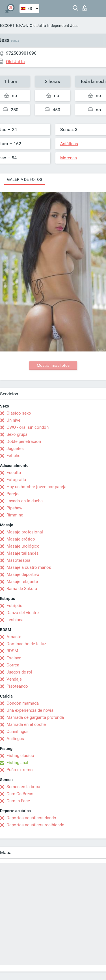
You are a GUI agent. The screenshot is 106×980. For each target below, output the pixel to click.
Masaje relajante (22, 582)
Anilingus (15, 739)
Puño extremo (20, 770)
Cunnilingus (18, 732)
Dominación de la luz (26, 644)
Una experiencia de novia (30, 710)
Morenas (69, 158)
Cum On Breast (21, 794)
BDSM (12, 651)
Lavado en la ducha (25, 501)
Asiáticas (69, 144)
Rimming (15, 515)
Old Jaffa (38, 25)
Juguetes (15, 449)
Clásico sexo (19, 413)
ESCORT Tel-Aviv (14, 25)
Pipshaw (14, 508)
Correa (13, 665)
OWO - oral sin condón (28, 427)
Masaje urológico (23, 546)
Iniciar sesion (85, 8)
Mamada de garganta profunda (35, 717)
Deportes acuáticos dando (31, 818)
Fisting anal (17, 763)
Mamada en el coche (26, 724)
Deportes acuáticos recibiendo (35, 825)
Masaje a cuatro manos (29, 567)
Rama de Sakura (22, 589)
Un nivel (14, 420)
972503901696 (21, 53)
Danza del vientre (23, 613)
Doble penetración (24, 441)
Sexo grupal (18, 434)
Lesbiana (15, 620)
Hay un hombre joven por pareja (36, 487)
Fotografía (16, 480)
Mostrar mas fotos (53, 365)
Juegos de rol (19, 672)
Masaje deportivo (23, 574)
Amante (14, 637)
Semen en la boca (23, 787)
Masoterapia (18, 560)
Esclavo (14, 658)
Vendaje (14, 679)
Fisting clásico (20, 756)
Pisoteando (17, 686)
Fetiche (13, 456)
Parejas (14, 494)
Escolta (14, 473)
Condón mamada (23, 703)
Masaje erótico (21, 539)
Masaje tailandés (23, 553)
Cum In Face (18, 801)
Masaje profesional (25, 532)
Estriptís (14, 606)
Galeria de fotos (25, 179)
